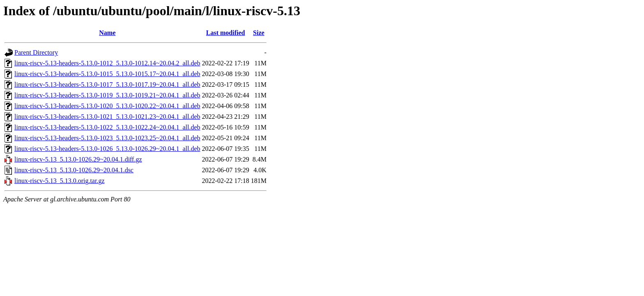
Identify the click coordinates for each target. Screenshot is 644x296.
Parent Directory (36, 52)
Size (259, 33)
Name (107, 33)
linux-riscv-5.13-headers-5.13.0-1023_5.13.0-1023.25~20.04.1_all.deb (107, 138)
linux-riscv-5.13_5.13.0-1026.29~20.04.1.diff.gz (78, 159)
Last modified (226, 33)
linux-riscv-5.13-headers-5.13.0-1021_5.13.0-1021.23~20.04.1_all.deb (107, 117)
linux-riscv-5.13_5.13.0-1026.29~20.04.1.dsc (74, 170)
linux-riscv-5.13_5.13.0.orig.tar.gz (60, 181)
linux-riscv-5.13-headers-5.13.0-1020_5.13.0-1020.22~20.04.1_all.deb (107, 106)
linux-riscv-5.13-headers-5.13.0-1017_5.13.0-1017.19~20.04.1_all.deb (107, 84)
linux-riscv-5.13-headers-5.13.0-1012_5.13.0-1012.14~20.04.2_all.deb (107, 63)
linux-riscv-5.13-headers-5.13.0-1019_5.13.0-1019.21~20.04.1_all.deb (107, 95)
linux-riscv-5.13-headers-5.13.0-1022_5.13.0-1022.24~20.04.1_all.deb (107, 127)
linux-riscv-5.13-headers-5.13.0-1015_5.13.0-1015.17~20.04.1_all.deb (107, 74)
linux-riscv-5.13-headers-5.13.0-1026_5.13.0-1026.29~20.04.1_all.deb (107, 149)
